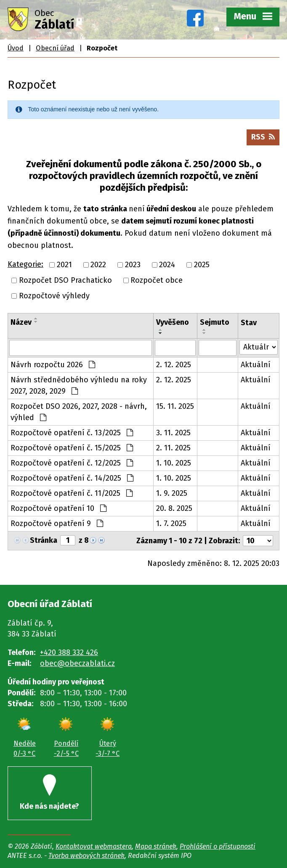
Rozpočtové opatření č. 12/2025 (72, 463)
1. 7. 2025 (171, 523)
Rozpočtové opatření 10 (58, 508)
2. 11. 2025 (173, 448)
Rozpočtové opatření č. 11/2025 (72, 493)
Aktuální (256, 365)
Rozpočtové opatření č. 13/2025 (72, 433)
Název (21, 322)
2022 (98, 265)
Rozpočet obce (157, 280)
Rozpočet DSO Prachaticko (65, 280)
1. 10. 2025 (174, 463)
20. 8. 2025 (174, 508)
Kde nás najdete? (49, 793)
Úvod (16, 48)
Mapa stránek (156, 846)
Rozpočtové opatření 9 (57, 523)
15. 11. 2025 (175, 406)
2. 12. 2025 (174, 365)
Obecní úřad (55, 48)
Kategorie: (25, 264)
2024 (167, 265)
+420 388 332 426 (69, 652)
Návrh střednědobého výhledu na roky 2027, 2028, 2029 (79, 385)
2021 (64, 265)
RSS (263, 137)
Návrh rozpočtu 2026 (53, 365)
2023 (133, 265)
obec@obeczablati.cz (77, 663)
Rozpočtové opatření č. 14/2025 (72, 478)
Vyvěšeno (173, 322)
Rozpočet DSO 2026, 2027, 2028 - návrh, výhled (79, 412)
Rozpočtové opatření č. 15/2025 (72, 448)
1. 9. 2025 (172, 493)
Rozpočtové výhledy (54, 296)
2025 (202, 265)
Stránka (44, 540)
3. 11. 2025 (173, 433)
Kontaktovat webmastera (94, 846)
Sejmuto (215, 322)
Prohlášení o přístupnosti (218, 846)
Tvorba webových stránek (86, 856)
